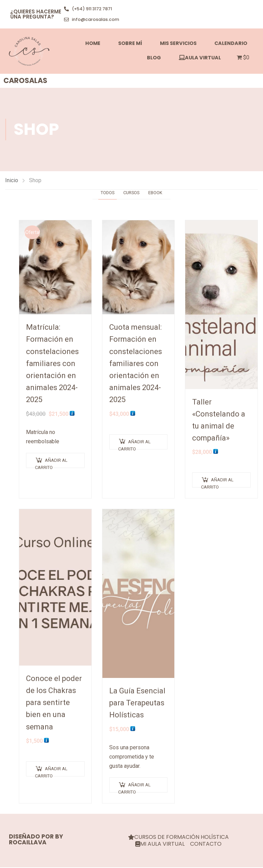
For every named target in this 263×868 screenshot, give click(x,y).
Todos (105, 193)
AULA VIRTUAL (200, 58)
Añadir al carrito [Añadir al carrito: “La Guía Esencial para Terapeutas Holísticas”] (134, 788)
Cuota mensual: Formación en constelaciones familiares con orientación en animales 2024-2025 (136, 364)
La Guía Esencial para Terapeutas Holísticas (137, 703)
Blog (154, 58)
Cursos (132, 193)
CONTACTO (206, 845)
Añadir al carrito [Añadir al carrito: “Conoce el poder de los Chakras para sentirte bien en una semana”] (51, 772)
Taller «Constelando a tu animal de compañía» (219, 420)
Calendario (231, 44)
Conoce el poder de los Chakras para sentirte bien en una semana (54, 703)
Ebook (158, 193)
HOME (93, 44)
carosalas (25, 81)
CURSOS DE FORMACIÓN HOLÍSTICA (178, 838)
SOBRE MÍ (130, 44)
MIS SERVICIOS (178, 44)
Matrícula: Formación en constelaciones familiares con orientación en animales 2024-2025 (52, 364)
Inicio (12, 181)
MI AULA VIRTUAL (160, 845)
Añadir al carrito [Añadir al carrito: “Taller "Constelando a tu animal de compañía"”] (217, 483)
